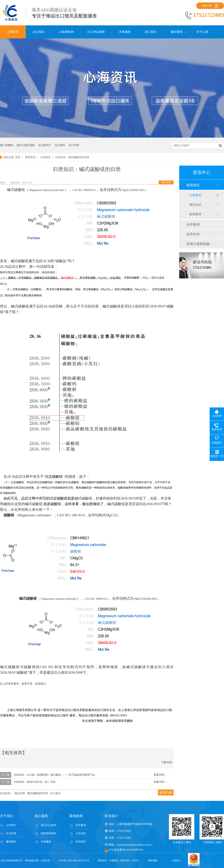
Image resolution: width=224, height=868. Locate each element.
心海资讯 (46, 157)
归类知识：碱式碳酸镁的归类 (72, 157)
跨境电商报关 (49, 833)
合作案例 (193, 225)
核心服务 (41, 816)
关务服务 (46, 842)
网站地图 (153, 861)
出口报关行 (45, 145)
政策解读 (195, 214)
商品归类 (20, 793)
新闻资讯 (31, 157)
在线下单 (207, 6)
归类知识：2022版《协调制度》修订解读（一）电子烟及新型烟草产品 (54, 775)
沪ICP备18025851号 (78, 861)
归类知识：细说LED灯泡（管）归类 (35, 782)
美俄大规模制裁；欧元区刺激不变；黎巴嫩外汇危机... (201, 244)
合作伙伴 (193, 234)
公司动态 (81, 833)
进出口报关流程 (26, 145)
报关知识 (195, 205)
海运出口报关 (49, 825)
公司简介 (11, 825)
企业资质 (11, 833)
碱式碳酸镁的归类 (38, 793)
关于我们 (7, 816)
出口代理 (74, 145)
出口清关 (60, 145)
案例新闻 (76, 816)
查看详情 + (160, 775)
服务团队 (11, 842)
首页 (18, 157)
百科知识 (81, 842)
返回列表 (166, 182)
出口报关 (55, 793)
